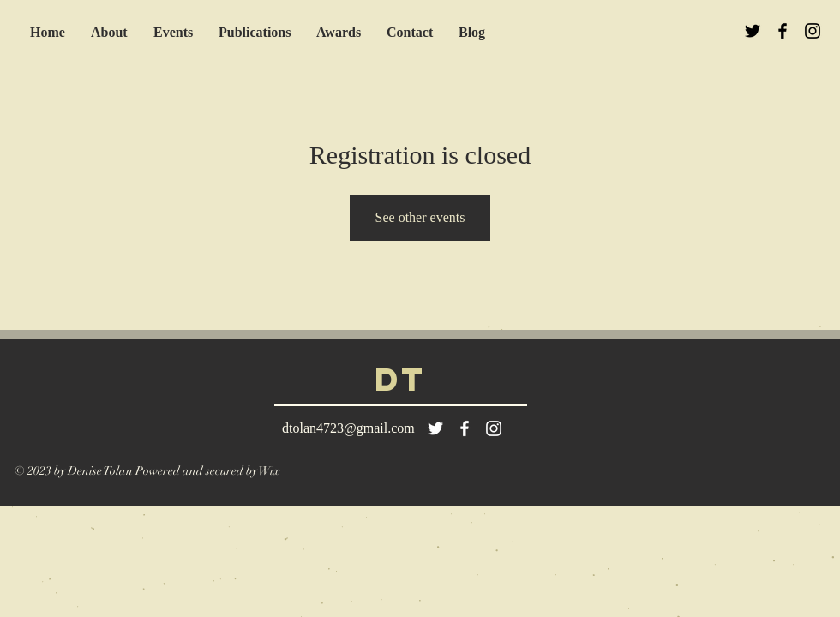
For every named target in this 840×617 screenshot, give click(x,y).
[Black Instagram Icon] (813, 31)
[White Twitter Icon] (435, 428)
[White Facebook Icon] (465, 428)
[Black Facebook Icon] (783, 31)
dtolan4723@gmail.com (348, 428)
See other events (420, 217)
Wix (270, 471)
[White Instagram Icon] (494, 428)
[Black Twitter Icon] (753, 31)
